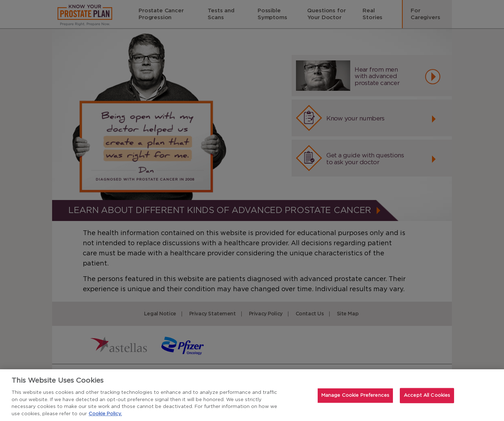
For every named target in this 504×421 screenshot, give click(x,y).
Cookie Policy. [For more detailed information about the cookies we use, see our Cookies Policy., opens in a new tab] (105, 414)
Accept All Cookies (427, 396)
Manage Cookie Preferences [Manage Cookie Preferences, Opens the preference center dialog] (355, 396)
